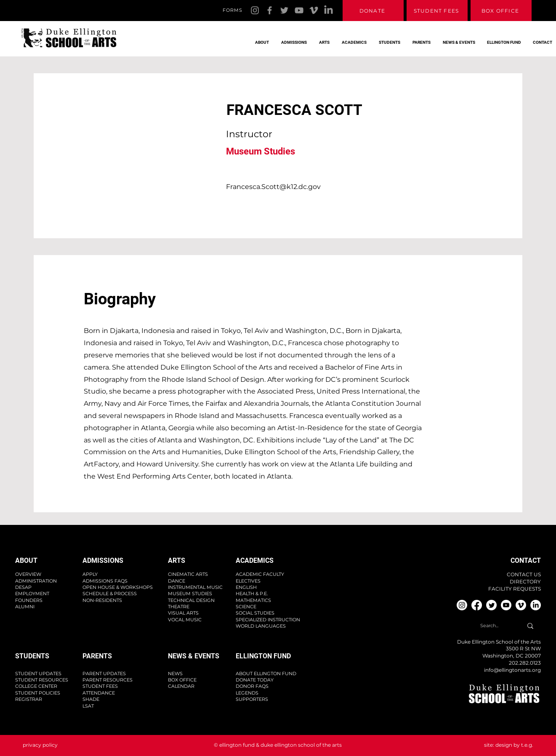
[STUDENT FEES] (437, 11)
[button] (260, 39)
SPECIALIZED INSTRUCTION (268, 620)
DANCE (177, 581)
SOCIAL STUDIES (255, 613)
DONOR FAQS (252, 686)
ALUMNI (25, 607)
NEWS (175, 673)
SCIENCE (246, 607)
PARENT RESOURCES (108, 680)
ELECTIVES (248, 581)
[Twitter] (284, 10)
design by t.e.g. (514, 745)
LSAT (88, 706)
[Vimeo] (314, 10)
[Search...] (489, 626)
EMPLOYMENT (32, 594)
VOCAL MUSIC (185, 620)
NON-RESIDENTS (102, 600)
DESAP (23, 587)
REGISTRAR (29, 699)
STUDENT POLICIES (38, 693)
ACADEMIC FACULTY (260, 574)
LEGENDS (247, 693)
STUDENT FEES (100, 686)
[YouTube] (299, 10)
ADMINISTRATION (36, 581)
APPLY (90, 574)
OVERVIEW (28, 574)
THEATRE (179, 607)
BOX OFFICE (182, 680)
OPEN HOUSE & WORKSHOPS (118, 587)
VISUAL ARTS (183, 613)
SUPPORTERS (252, 699)
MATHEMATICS (253, 600)
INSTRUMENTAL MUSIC (195, 587)
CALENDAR (181, 686)
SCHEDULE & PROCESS (110, 594)
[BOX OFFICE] (501, 11)
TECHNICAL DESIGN (191, 600)
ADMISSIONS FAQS (105, 581)
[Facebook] (270, 10)
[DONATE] (373, 11)
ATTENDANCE (99, 693)
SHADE (91, 699)
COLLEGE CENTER (36, 686)
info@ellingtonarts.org (512, 670)
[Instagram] (255, 10)
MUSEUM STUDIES (190, 594)
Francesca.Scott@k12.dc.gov (273, 187)
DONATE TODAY (255, 680)
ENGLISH (246, 587)
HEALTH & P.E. (252, 594)
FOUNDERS (29, 600)
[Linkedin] (329, 10)
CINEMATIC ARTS (188, 574)
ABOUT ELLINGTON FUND (266, 673)
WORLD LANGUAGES (261, 626)
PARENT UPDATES (104, 673)
